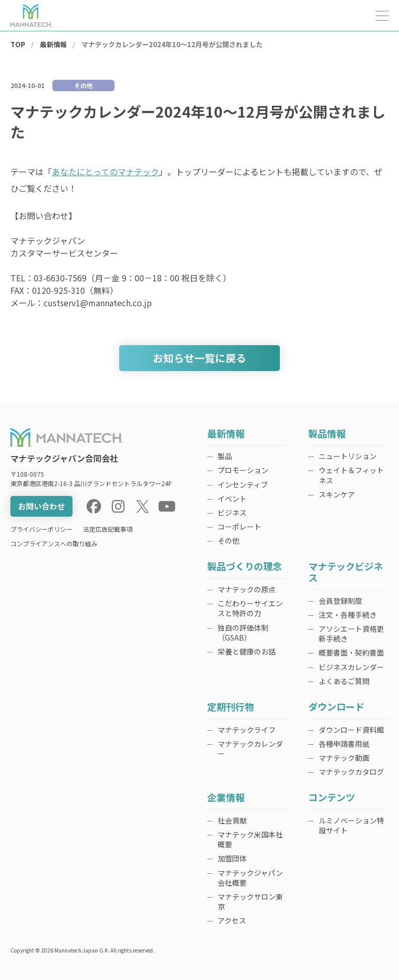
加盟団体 (232, 858)
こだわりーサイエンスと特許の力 (250, 608)
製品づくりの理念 (245, 567)
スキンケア (337, 494)
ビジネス (232, 513)
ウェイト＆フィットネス (351, 475)
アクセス (232, 920)
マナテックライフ (247, 730)
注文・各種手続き (348, 615)
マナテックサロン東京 (250, 901)
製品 (225, 456)
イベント (232, 499)
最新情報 (226, 434)
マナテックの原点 (247, 589)
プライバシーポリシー (41, 529)
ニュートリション (348, 456)
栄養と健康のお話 (247, 651)
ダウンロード (336, 707)
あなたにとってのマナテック (105, 172)
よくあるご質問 (344, 681)
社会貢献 (232, 820)
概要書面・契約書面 (351, 652)
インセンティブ (243, 485)
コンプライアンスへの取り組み (54, 543)
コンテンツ (332, 798)
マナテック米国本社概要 (250, 839)
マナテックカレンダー (250, 749)
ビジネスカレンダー (351, 667)
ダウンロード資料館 (351, 730)
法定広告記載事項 (108, 529)
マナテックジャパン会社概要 (250, 878)
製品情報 (327, 434)
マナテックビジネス (346, 572)
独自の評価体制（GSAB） (243, 633)
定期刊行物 (231, 707)
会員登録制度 (340, 601)
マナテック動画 (344, 758)
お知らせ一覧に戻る (199, 358)
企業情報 (226, 798)
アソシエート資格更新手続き (351, 634)
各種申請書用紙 (344, 744)
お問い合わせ (41, 506)
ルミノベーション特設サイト (351, 825)
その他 (229, 541)
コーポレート (239, 527)
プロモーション (243, 470)
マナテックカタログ (351, 772)
